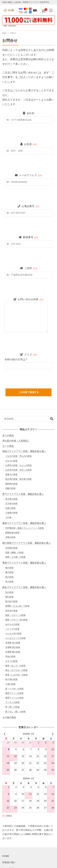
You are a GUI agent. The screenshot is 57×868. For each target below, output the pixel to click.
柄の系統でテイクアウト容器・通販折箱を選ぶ (26, 543)
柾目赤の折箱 (11, 611)
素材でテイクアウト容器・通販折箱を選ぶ (24, 523)
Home (4, 33)
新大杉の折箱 (11, 601)
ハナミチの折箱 (12, 629)
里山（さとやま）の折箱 (16, 670)
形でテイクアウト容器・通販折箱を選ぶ (23, 494)
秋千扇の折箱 (11, 679)
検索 (52, 419)
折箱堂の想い (9, 862)
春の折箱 (9, 568)
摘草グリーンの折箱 (14, 693)
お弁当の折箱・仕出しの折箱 (18, 470)
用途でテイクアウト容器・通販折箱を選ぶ (24, 451)
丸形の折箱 (10, 508)
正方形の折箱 (11, 504)
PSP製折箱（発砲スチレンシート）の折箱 (24, 528)
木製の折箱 (10, 537)
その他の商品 (9, 717)
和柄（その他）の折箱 (15, 557)
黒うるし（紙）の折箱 (15, 712)
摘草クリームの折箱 (14, 698)
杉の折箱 (9, 592)
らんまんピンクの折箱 (15, 638)
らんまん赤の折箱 (13, 633)
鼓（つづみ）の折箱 (14, 689)
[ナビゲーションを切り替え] (51, 10)
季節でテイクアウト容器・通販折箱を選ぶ (24, 563)
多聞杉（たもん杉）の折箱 (17, 606)
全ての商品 (8, 435)
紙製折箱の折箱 (12, 533)
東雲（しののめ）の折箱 (16, 675)
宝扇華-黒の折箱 (13, 647)
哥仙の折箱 (10, 656)
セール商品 (8, 446)
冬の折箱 (9, 582)
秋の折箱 (9, 577)
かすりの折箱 (11, 661)
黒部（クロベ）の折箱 (15, 615)
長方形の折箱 (11, 499)
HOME (6, 856)
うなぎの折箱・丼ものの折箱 (18, 456)
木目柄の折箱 (11, 548)
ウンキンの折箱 (12, 702)
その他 (8, 517)
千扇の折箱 (10, 684)
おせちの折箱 (11, 461)
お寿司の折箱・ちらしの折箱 (18, 465)
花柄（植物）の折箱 (14, 552)
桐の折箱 (9, 597)
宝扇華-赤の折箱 (13, 643)
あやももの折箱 (12, 624)
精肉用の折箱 (11, 484)
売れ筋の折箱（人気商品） (16, 441)
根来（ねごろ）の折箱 (15, 666)
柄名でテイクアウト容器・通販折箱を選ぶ (24, 587)
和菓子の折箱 (11, 474)
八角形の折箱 (11, 513)
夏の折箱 (9, 572)
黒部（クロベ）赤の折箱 (16, 620)
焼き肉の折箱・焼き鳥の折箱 (18, 479)
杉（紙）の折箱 (12, 707)
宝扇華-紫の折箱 (13, 652)
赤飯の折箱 (10, 488)
